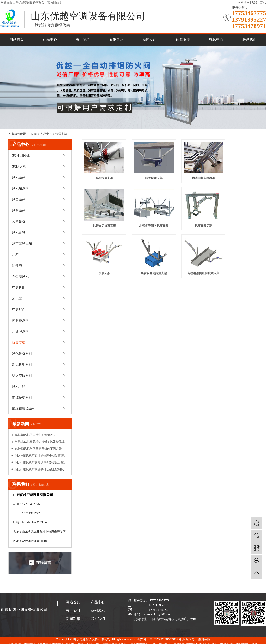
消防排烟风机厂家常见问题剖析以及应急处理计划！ (41, 462)
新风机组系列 (22, 365)
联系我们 (249, 40)
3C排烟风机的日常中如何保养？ (35, 435)
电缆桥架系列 (22, 398)
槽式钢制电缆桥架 (190, 173)
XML (263, 2)
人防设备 (19, 221)
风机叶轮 (19, 387)
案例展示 (116, 40)
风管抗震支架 (145, 173)
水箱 (15, 255)
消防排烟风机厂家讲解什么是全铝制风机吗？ (41, 469)
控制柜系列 (20, 321)
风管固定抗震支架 (233, 173)
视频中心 (216, 40)
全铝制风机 (20, 277)
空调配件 (19, 310)
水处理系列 (20, 332)
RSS (255, 2)
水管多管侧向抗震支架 (101, 217)
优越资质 (183, 40)
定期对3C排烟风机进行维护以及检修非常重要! (41, 442)
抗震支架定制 (145, 217)
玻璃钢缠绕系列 (24, 409)
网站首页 (17, 40)
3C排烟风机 (21, 155)
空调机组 (19, 288)
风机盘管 (19, 232)
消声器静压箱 (22, 243)
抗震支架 (61, 134)
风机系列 (19, 177)
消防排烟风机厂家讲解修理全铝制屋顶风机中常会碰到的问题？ (41, 456)
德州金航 (204, 639)
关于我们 (83, 40)
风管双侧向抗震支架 (233, 217)
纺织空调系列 (22, 376)
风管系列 (19, 210)
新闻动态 (150, 40)
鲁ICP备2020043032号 (166, 639)
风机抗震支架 (101, 173)
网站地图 (244, 2)
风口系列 (19, 199)
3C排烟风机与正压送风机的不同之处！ (39, 449)
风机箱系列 (20, 188)
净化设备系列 (22, 354)
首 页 (34, 134)
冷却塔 (17, 266)
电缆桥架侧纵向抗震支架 (101, 260)
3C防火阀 (19, 166)
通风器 (17, 299)
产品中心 (50, 40)
